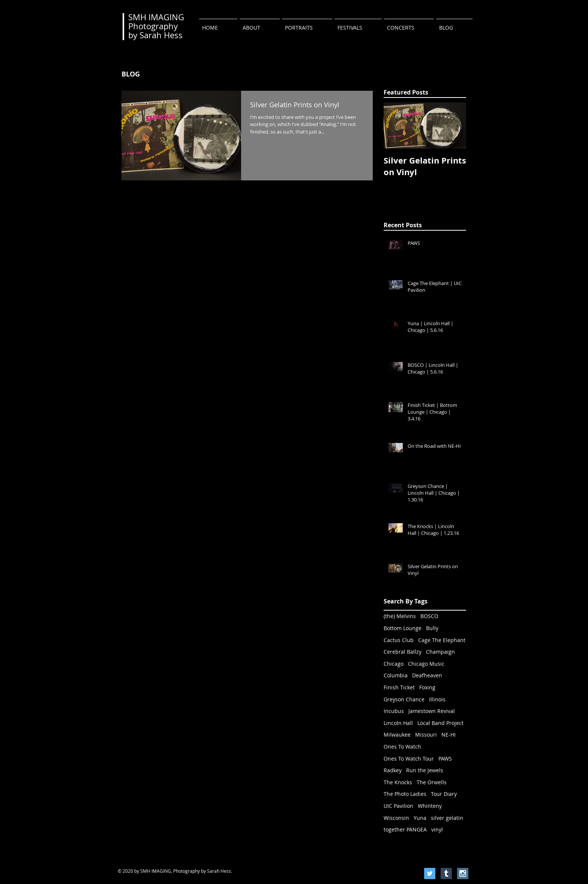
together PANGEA (405, 829)
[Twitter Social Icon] (430, 873)
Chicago (394, 664)
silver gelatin (447, 818)
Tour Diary (444, 794)
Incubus (394, 711)
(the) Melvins (400, 616)
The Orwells (432, 782)
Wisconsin (396, 818)
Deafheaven (427, 675)
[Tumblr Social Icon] (446, 873)
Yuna (420, 818)
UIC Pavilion (398, 806)
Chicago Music (426, 664)
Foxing (427, 687)
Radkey (393, 770)
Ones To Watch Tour (409, 759)
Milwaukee (397, 735)
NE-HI (448, 735)
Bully (432, 628)
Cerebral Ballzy (403, 652)
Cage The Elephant (442, 640)
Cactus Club (399, 640)
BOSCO (429, 616)
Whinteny (430, 806)
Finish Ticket (399, 687)
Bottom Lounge (403, 628)
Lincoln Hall (398, 723)
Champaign (440, 652)
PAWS (445, 759)
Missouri (426, 735)
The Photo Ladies (405, 794)
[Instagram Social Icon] (463, 873)
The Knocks (398, 782)
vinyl (437, 829)
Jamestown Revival (432, 711)
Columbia (396, 675)
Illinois (437, 699)
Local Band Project (440, 723)
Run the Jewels (425, 770)
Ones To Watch (402, 747)
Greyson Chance (404, 699)
